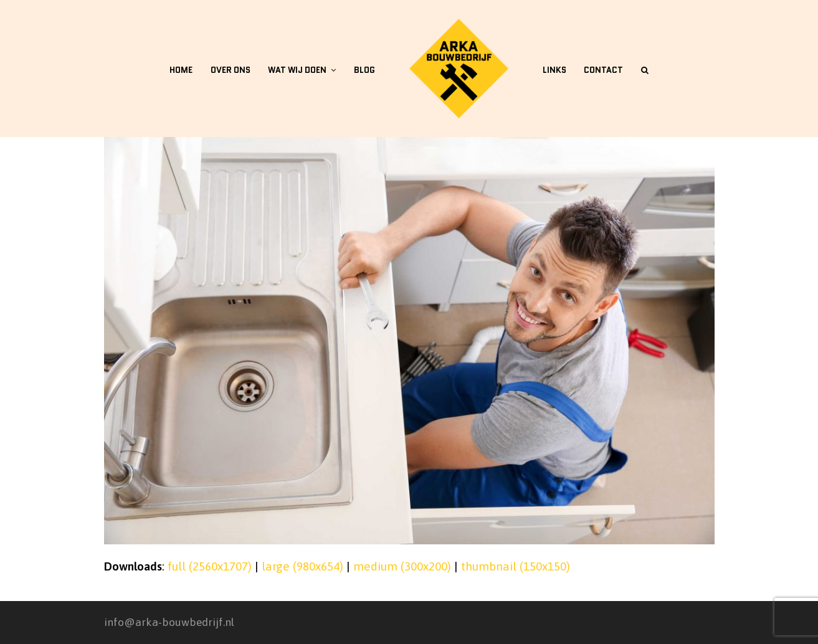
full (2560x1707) (210, 566)
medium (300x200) (402, 566)
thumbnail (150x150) (516, 566)
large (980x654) (302, 566)
